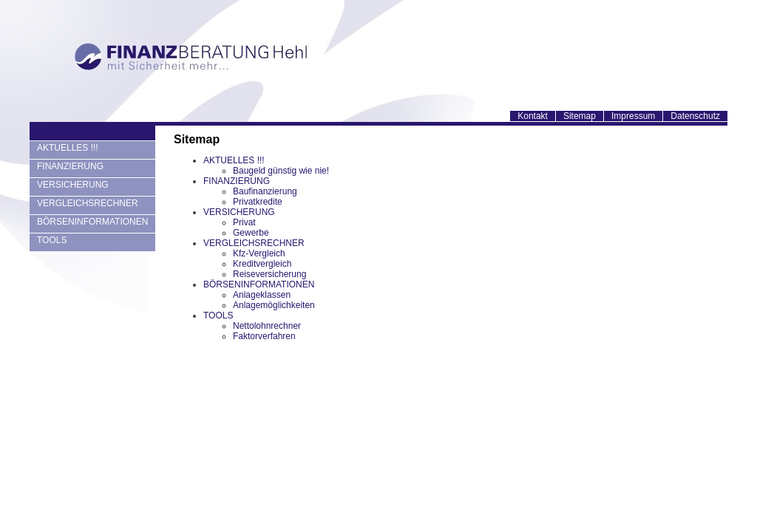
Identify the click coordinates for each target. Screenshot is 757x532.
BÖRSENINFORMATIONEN (92, 222)
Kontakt (533, 116)
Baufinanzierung (265, 191)
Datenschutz (695, 116)
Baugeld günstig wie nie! (281, 171)
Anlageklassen (262, 295)
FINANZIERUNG (70, 166)
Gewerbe (251, 233)
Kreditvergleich (262, 264)
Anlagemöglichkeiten (274, 305)
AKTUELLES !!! (68, 148)
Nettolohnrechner (267, 326)
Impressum (633, 116)
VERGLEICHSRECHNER (88, 203)
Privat (244, 222)
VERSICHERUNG (73, 185)
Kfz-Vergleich (259, 253)
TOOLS (52, 240)
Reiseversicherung (269, 274)
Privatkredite (258, 202)
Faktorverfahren (264, 336)
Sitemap (580, 116)
